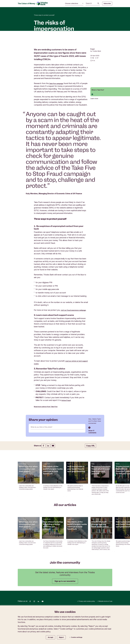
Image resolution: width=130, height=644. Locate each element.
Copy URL (90, 483)
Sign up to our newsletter (65, 618)
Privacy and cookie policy (81, 638)
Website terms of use (103, 638)
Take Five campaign (57, 115)
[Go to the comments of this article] (97, 89)
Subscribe (107, 3)
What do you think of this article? (44, 464)
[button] (128, 517)
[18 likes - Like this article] (92, 89)
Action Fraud (67, 437)
